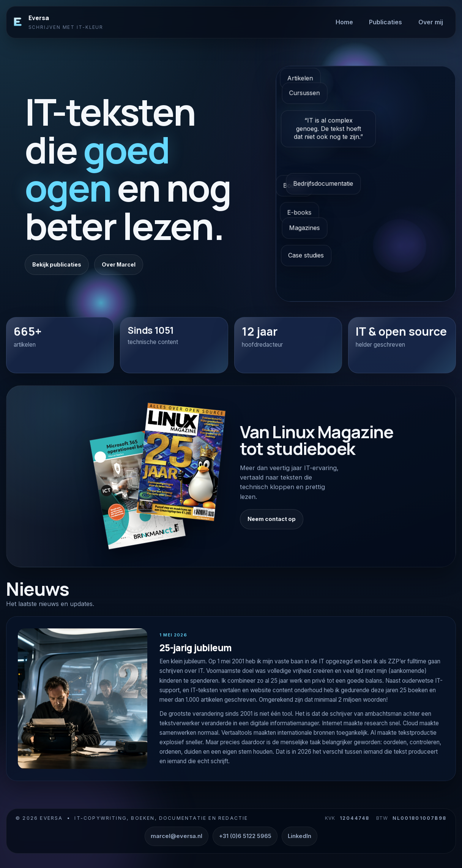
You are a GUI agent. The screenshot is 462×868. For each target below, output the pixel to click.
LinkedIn (300, 836)
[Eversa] (18, 22)
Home (344, 22)
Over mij (431, 22)
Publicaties (386, 22)
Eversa (39, 18)
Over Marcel (119, 264)
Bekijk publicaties (57, 264)
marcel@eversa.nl (177, 836)
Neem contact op (272, 526)
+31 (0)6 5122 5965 (245, 836)
